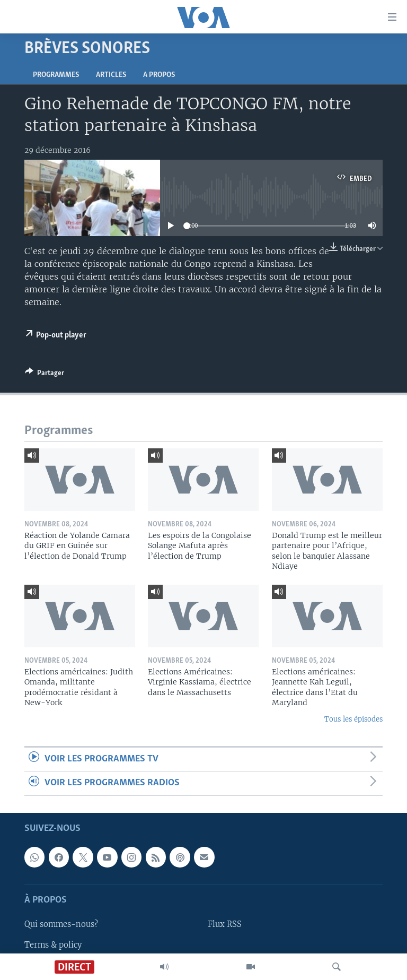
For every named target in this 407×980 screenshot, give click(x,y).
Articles (111, 75)
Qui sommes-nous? (61, 924)
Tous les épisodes (353, 719)
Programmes (56, 75)
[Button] (45, 375)
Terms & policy (53, 944)
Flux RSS (225, 924)
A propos (159, 75)
